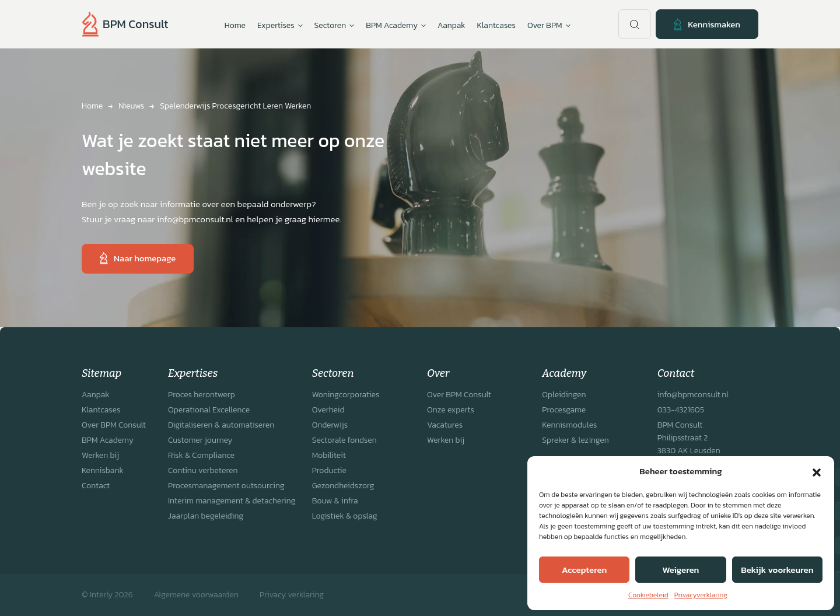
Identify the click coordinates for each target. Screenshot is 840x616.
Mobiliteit (329, 455)
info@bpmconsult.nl (693, 395)
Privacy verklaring (292, 595)
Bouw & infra (335, 501)
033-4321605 (681, 410)
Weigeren (681, 570)
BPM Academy (108, 440)
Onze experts (451, 410)
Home (235, 25)
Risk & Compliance (201, 455)
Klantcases (496, 25)
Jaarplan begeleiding (206, 516)
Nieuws (131, 106)
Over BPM (549, 26)
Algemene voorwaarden (196, 595)
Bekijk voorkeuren (777, 570)
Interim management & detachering (232, 501)
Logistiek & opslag (345, 516)
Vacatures (445, 425)
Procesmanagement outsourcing (226, 486)
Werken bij (100, 455)
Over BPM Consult (114, 425)
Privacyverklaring (701, 595)
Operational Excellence (209, 410)
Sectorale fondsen (344, 440)
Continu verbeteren (203, 470)
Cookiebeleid (648, 595)
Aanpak (451, 25)
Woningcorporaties (346, 395)
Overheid (328, 410)
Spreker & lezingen (575, 440)
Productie (329, 470)
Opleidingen (564, 395)
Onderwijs (330, 425)
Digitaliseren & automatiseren (221, 425)
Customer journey (200, 440)
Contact (96, 486)
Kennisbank (103, 470)
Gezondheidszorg (343, 486)
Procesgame (564, 410)
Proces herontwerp (202, 395)
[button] (817, 471)
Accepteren (584, 570)
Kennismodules (569, 425)
